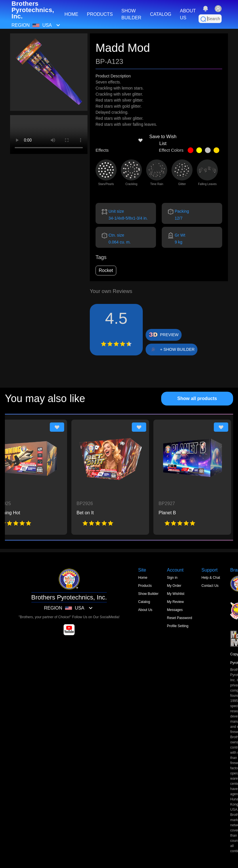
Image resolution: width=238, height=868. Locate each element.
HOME (71, 14)
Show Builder (148, 594)
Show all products (197, 398)
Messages (175, 610)
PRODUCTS (100, 14)
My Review (175, 602)
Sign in (172, 578)
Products (145, 586)
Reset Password (179, 618)
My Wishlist (176, 594)
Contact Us (210, 586)
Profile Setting (178, 626)
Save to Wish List (157, 140)
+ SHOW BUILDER (177, 349)
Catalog (144, 602)
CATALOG (161, 14)
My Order (174, 586)
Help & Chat (211, 578)
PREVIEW (169, 335)
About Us (145, 610)
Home (143, 578)
